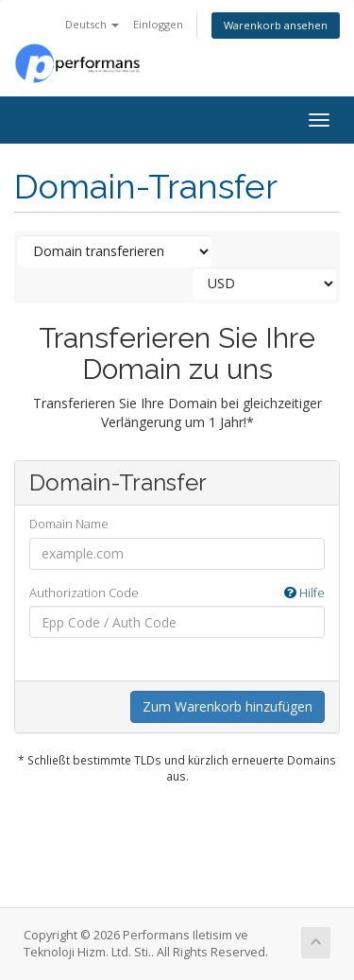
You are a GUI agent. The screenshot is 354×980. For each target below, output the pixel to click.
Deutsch (92, 24)
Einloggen (158, 24)
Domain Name (69, 524)
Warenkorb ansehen (276, 25)
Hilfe (304, 593)
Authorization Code (177, 593)
